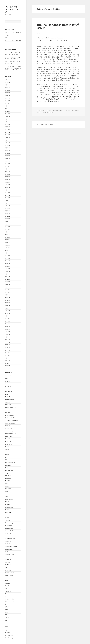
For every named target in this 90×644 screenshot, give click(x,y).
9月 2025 (7, 106)
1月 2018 (7, 347)
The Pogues (8, 552)
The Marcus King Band (11, 547)
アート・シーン (9, 594)
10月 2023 (8, 166)
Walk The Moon (9, 578)
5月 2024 (7, 148)
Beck (6, 394)
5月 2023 (7, 179)
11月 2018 (8, 321)
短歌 (6, 615)
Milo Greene (8, 489)
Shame (7, 518)
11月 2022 (8, 195)
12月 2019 (8, 287)
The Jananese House (10, 539)
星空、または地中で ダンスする (13, 40)
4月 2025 (7, 119)
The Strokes (8, 560)
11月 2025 (8, 101)
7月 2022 (7, 206)
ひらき (7, 43)
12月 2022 (8, 193)
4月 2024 (7, 151)
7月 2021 (7, 237)
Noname (7, 494)
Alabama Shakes (9, 376)
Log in (7, 630)
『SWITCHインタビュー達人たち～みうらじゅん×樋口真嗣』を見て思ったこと (13, 68)
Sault (7, 515)
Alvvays (7, 379)
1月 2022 (7, 221)
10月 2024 (8, 135)
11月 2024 (8, 132)
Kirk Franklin (9, 476)
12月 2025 (8, 98)
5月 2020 (7, 274)
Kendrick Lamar (9, 470)
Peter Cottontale (9, 507)
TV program (8, 570)
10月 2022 (8, 198)
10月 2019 (8, 292)
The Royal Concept (10, 554)
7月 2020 (7, 269)
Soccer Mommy (9, 523)
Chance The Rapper (10, 423)
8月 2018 (7, 329)
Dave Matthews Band (11, 434)
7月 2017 (7, 363)
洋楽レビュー (8, 612)
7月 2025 (7, 111)
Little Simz (8, 478)
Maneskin (8, 483)
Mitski (7, 491)
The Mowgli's (9, 549)
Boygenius (8, 413)
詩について (8, 617)
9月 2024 (7, 137)
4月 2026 (7, 88)
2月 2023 (7, 187)
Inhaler (7, 460)
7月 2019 (7, 300)
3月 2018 (7, 342)
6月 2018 (7, 334)
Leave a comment (48, 112)
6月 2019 (7, 303)
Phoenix (7, 510)
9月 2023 (7, 169)
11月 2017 (8, 353)
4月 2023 (7, 182)
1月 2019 (7, 316)
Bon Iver (7, 410)
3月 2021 (7, 248)
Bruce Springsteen (10, 415)
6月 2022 (7, 208)
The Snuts (8, 557)
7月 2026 (7, 80)
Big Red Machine (9, 399)
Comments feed (9, 635)
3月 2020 (7, 279)
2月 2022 (7, 219)
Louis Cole (8, 481)
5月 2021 (7, 242)
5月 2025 (7, 116)
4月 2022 (7, 214)
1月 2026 (7, 95)
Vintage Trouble (9, 575)
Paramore (8, 504)
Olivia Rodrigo (9, 499)
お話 (6, 589)
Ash (6, 389)
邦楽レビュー (8, 620)
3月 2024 (7, 153)
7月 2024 (7, 143)
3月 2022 (7, 216)
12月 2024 (8, 130)
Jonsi (7, 468)
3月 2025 (7, 122)
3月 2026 (7, 90)
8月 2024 (7, 140)
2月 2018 (7, 345)
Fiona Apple (8, 441)
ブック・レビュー (9, 602)
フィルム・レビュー (10, 599)
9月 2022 (7, 200)
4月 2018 (7, 340)
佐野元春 (7, 607)
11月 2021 (8, 227)
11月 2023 (8, 164)
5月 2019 (7, 305)
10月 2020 (8, 261)
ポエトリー (8, 604)
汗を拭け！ (8, 35)
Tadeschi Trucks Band (11, 531)
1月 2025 (7, 127)
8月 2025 (7, 109)
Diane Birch (8, 439)
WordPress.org (9, 638)
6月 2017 (7, 366)
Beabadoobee (9, 392)
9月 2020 (7, 263)
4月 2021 (7, 245)
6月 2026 (7, 82)
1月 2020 (7, 284)
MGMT (7, 486)
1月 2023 (7, 190)
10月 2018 (8, 324)
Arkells (7, 384)
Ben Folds (8, 397)
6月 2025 (7, 114)
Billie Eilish (8, 405)
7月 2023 (7, 174)
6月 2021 (7, 240)
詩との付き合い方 (16, 61)
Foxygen (7, 447)
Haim (7, 452)
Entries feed (8, 633)
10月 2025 (8, 103)
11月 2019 (8, 290)
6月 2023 (7, 177)
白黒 (6, 38)
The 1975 (8, 536)
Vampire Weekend (10, 573)
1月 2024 (7, 158)
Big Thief (7, 402)
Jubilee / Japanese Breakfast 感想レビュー (58, 26)
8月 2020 (7, 266)
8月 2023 (7, 172)
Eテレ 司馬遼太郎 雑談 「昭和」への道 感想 (13, 54)
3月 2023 (7, 185)
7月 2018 (7, 332)
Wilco (7, 581)
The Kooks (8, 544)
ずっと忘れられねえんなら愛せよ (13, 32)
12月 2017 (8, 350)
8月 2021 (7, 235)
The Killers (8, 541)
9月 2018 (7, 326)
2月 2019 (7, 313)
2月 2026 (7, 93)
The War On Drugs (10, 565)
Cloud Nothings (9, 428)
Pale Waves (8, 502)
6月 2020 (7, 271)
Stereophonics (9, 526)
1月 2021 (7, 253)
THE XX (7, 567)
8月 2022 (7, 203)
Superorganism (9, 528)
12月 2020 (8, 256)
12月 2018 (8, 319)
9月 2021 (7, 232)
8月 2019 (7, 298)
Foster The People (10, 444)
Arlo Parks (8, 386)
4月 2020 (7, 277)
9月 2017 (7, 358)
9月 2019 (7, 295)
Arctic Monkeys (9, 381)
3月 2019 (7, 311)
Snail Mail (8, 520)
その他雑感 (8, 591)
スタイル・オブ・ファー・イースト (13, 9)
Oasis (7, 497)
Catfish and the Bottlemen (12, 418)
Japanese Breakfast (10, 463)
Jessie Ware (8, 465)
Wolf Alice (8, 583)
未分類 (7, 610)
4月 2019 (7, 308)
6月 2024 (7, 145)
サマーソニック (9, 596)
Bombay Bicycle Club (11, 407)
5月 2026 (7, 85)
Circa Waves (8, 426)
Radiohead (8, 512)
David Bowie (8, 436)
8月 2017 (7, 361)
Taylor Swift (8, 533)
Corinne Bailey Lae (10, 431)
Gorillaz (7, 449)
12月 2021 (8, 224)
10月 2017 (8, 355)
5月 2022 (7, 211)
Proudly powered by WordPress (45, 124)
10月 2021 (8, 229)
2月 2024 (7, 156)
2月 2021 (7, 250)
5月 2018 (7, 337)
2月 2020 (7, 282)
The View (8, 562)
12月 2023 (8, 161)
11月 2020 (8, 258)
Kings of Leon (9, 473)
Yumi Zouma (9, 586)
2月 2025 (7, 124)
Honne (7, 455)
